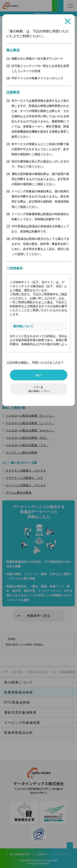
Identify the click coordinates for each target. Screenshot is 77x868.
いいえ (39, 389)
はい (38, 375)
